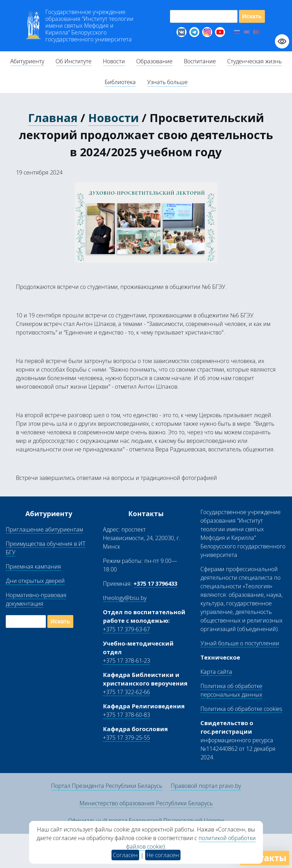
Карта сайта (216, 672)
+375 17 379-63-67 (126, 629)
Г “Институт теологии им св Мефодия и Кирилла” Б (89, 26)
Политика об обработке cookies (241, 709)
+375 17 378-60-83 (126, 715)
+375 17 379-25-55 (126, 738)
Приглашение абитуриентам (44, 529)
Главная (53, 118)
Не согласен (163, 855)
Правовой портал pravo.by (206, 786)
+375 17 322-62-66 (126, 692)
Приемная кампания (33, 566)
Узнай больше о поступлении (240, 643)
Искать (252, 16)
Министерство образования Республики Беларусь (146, 803)
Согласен (125, 855)
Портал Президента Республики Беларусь (107, 786)
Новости (113, 118)
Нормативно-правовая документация (36, 599)
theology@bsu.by (125, 598)
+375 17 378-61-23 (126, 661)
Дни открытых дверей (35, 581)
